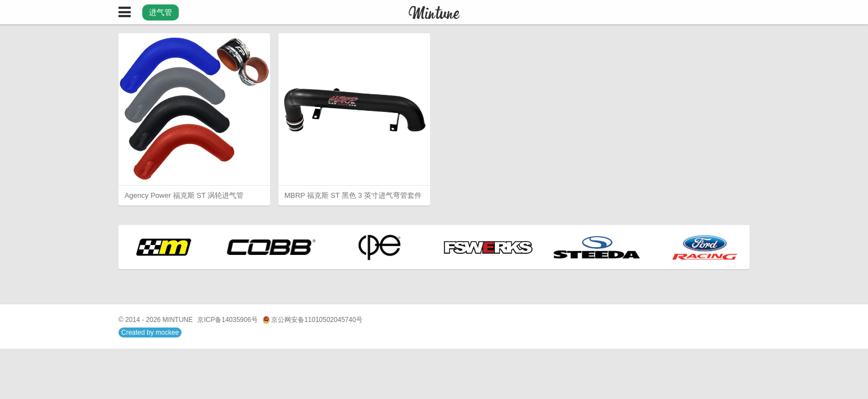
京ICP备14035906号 (227, 320)
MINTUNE (178, 320)
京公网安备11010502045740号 (312, 320)
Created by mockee (150, 332)
